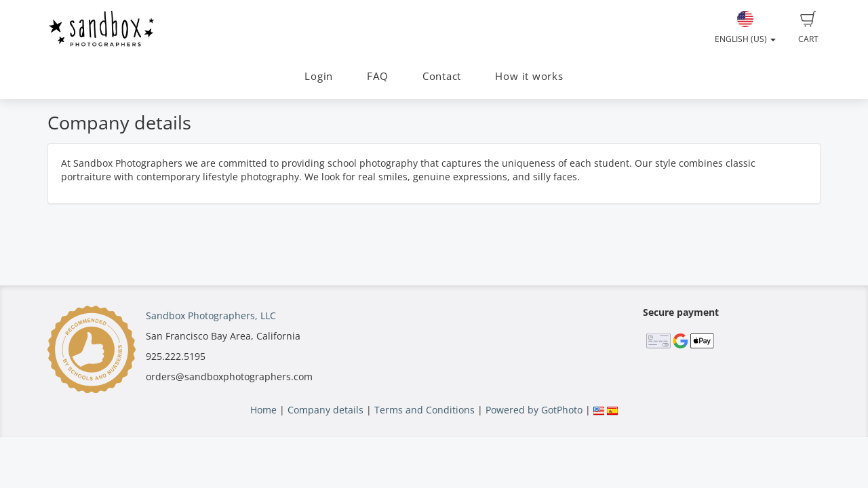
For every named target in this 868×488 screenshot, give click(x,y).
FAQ (377, 76)
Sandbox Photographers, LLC (211, 316)
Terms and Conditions (425, 410)
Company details (325, 410)
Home (263, 410)
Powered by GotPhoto (534, 410)
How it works (529, 76)
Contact (442, 76)
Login (319, 76)
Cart (808, 28)
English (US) (745, 28)
